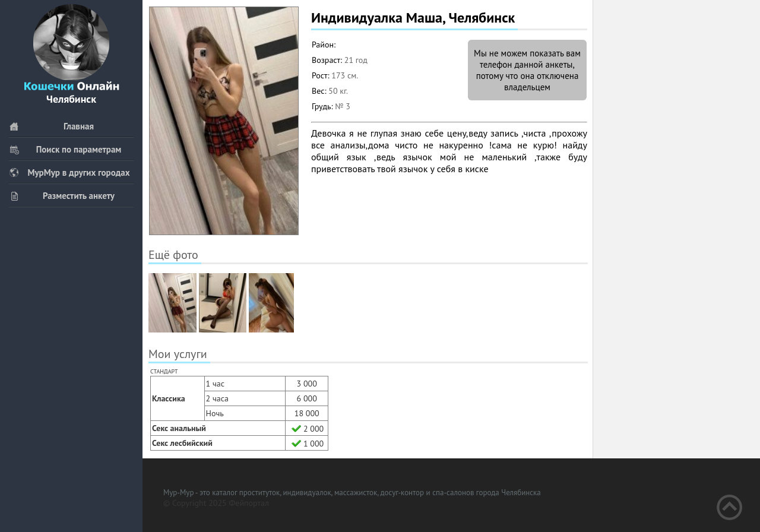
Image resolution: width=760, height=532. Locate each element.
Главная (51, 126)
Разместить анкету (62, 196)
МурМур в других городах (69, 172)
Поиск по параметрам (65, 149)
